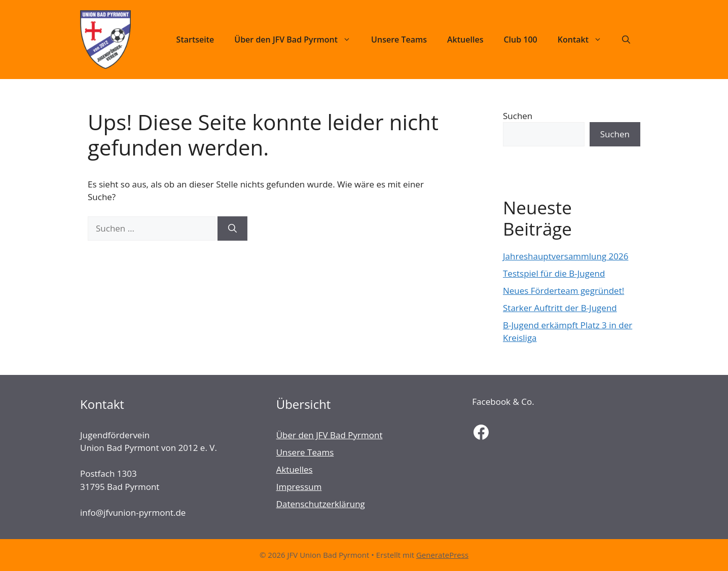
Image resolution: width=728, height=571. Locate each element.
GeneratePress (442, 555)
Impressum (299, 487)
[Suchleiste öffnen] (626, 40)
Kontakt (585, 40)
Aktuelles (465, 40)
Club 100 (520, 40)
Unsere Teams (399, 40)
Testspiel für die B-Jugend (554, 273)
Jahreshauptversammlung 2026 (566, 256)
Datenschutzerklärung (321, 504)
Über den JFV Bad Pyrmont (298, 40)
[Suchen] (232, 229)
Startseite (195, 40)
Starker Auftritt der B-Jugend (560, 308)
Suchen (518, 116)
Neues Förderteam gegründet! (563, 291)
